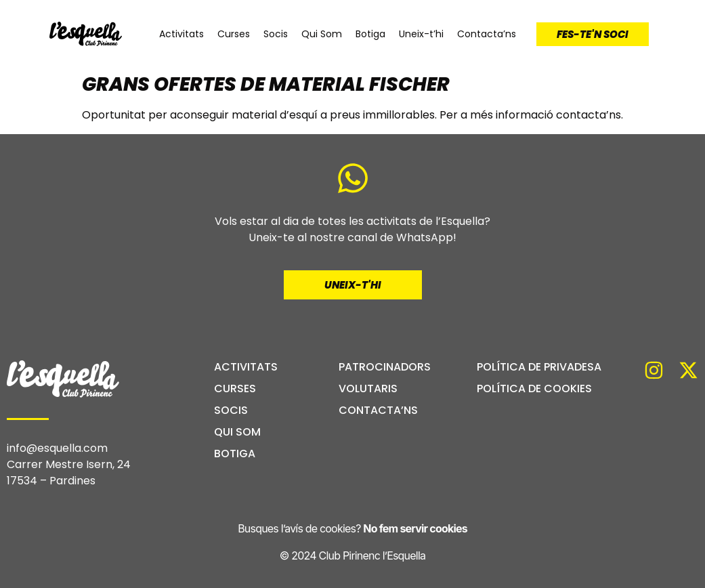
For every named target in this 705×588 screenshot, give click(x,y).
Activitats (181, 34)
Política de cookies (534, 389)
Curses (234, 34)
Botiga (370, 34)
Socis (276, 34)
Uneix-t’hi (421, 34)
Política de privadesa (539, 367)
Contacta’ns (487, 34)
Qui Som (322, 34)
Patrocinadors (385, 367)
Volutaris (368, 389)
